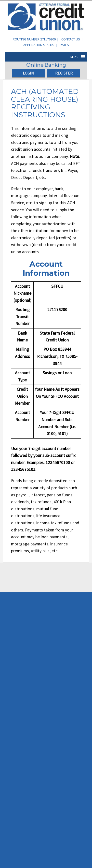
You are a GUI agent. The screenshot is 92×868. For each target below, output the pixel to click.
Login (28, 73)
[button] (74, 57)
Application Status (39, 45)
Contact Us (71, 39)
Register (64, 73)
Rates (64, 45)
